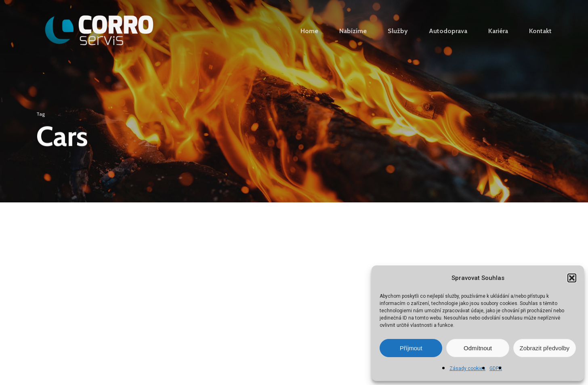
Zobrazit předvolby (545, 348)
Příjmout (411, 348)
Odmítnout (478, 348)
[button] (572, 278)
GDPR (496, 368)
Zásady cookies (467, 368)
